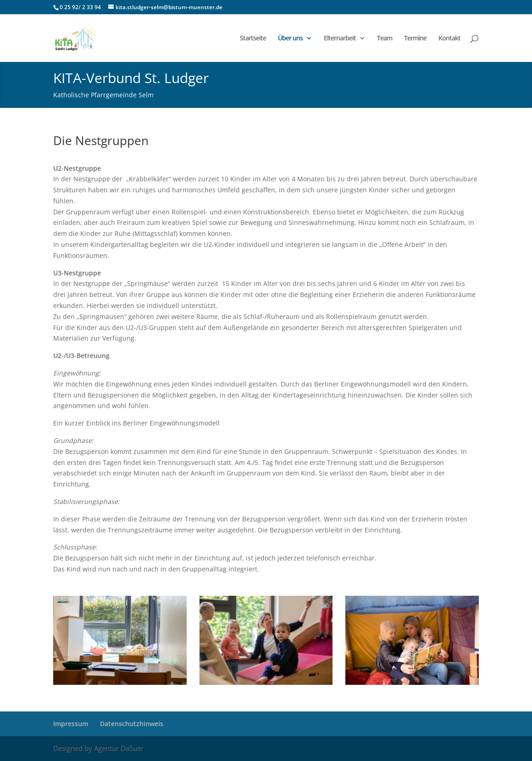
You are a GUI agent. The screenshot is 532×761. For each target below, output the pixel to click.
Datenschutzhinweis (132, 724)
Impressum (71, 724)
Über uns (290, 39)
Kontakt (449, 39)
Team (385, 39)
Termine (415, 39)
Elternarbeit (340, 39)
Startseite (253, 39)
